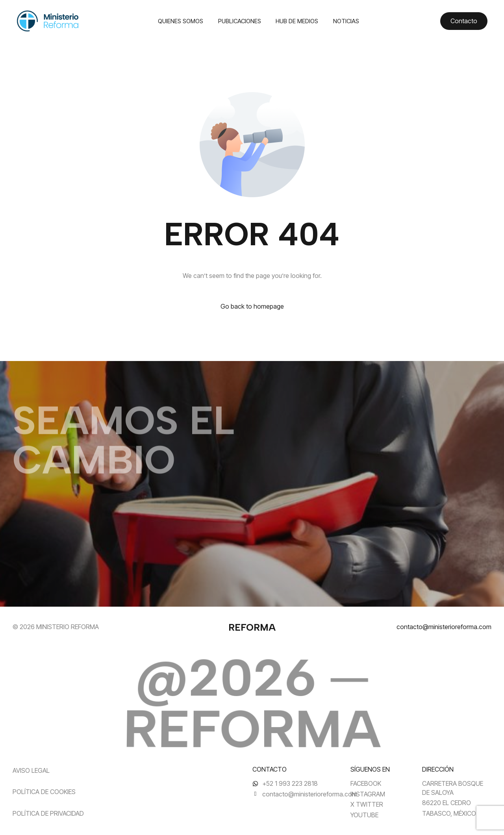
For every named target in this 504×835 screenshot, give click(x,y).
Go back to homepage (252, 306)
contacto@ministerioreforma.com (444, 627)
